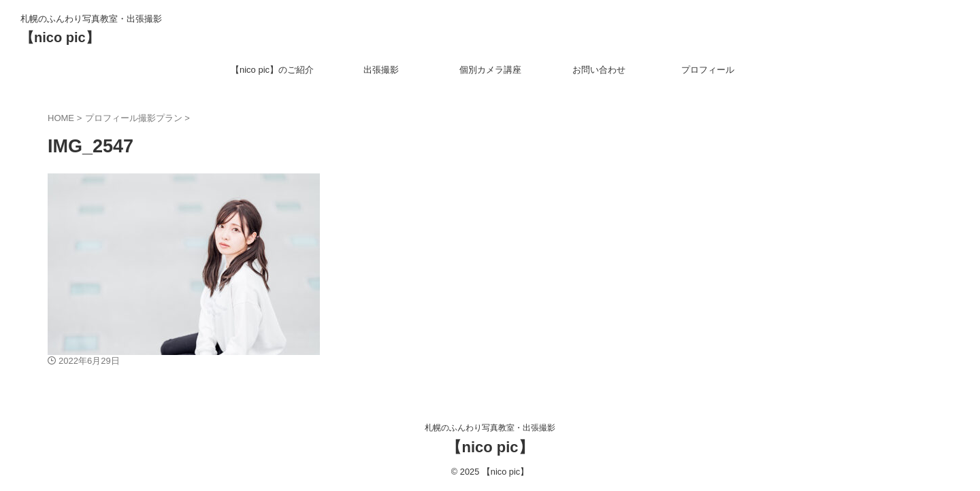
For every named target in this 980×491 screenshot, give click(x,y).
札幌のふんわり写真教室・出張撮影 (490, 428)
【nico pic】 (60, 37)
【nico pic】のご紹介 (272, 70)
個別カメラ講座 (490, 70)
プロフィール (708, 70)
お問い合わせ (599, 70)
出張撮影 (381, 70)
